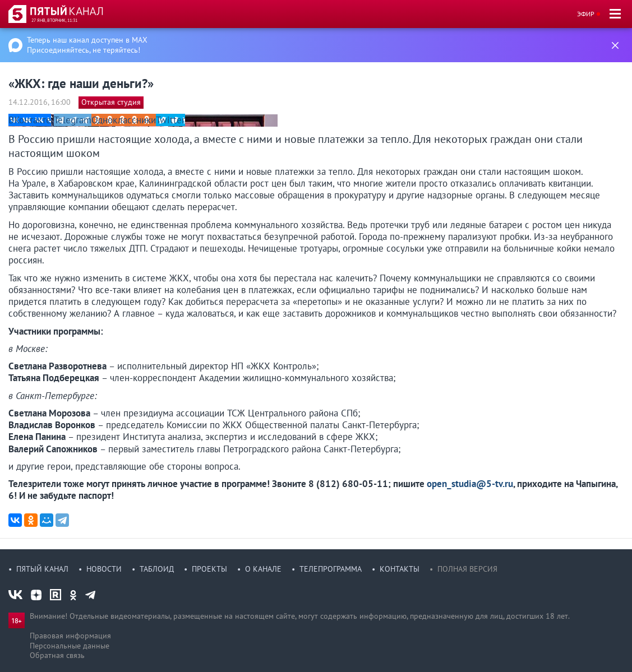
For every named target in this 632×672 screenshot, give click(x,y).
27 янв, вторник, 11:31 (54, 20)
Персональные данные (70, 646)
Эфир (586, 14)
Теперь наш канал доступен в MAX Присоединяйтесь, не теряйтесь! (87, 45)
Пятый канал (42, 569)
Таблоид (157, 569)
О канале (263, 569)
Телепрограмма (331, 569)
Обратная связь (57, 655)
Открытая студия (111, 102)
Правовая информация (70, 636)
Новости (104, 569)
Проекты (209, 569)
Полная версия (467, 569)
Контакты (400, 569)
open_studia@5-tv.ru (470, 484)
